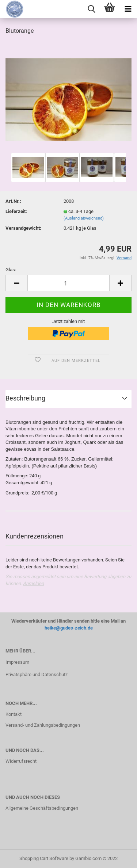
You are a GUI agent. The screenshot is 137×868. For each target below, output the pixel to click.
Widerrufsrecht (21, 761)
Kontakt (14, 714)
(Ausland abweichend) (84, 218)
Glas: (11, 270)
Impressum (17, 662)
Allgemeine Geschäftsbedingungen (42, 808)
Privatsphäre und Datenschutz (37, 674)
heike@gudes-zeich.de (69, 628)
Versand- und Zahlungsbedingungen (43, 725)
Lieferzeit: (16, 211)
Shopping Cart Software (44, 858)
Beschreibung (25, 398)
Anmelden (33, 583)
